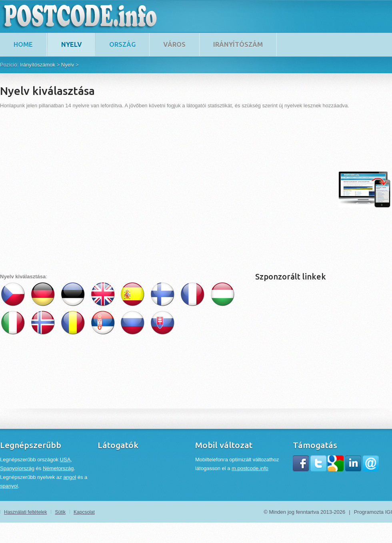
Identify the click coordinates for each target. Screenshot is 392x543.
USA (65, 460)
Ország (122, 44)
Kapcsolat (84, 512)
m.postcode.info (250, 468)
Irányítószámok (38, 65)
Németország (58, 468)
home (23, 44)
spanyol (9, 486)
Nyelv (72, 44)
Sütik (60, 512)
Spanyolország (17, 468)
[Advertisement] (75, 189)
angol (70, 477)
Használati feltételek (25, 512)
